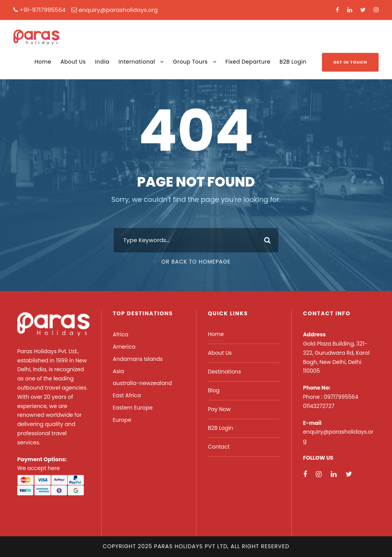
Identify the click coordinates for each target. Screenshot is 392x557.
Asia (119, 371)
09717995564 (341, 397)
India (102, 62)
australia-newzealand (143, 383)
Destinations (225, 372)
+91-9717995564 (42, 10)
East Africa (127, 395)
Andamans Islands (138, 359)
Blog (214, 390)
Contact (219, 447)
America (124, 347)
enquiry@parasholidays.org (118, 10)
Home (43, 62)
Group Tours (190, 62)
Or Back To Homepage (196, 262)
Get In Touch (350, 62)
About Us (73, 62)
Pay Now (219, 409)
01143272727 (319, 406)
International (137, 62)
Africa (121, 334)
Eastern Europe (133, 408)
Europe (122, 420)
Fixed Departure (248, 62)
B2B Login (293, 62)
